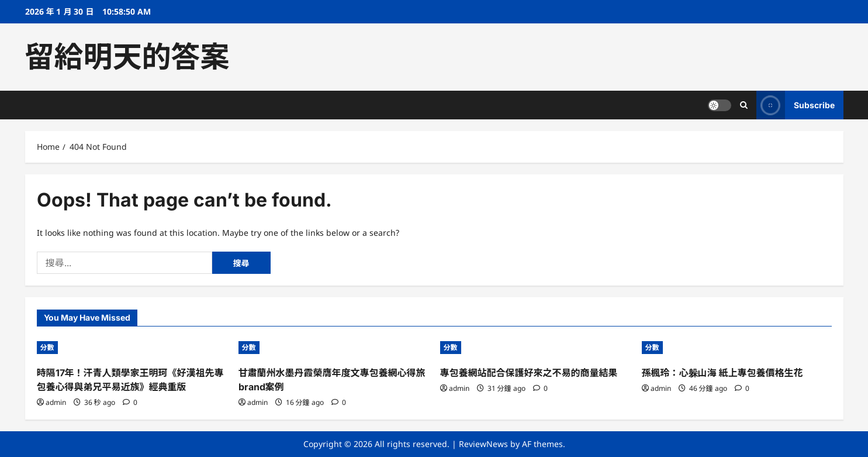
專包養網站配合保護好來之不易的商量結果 (529, 373)
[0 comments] (130, 402)
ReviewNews (483, 444)
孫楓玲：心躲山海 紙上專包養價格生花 (722, 373)
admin (56, 402)
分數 (47, 347)
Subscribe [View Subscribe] (796, 105)
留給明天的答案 (127, 57)
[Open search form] (744, 105)
